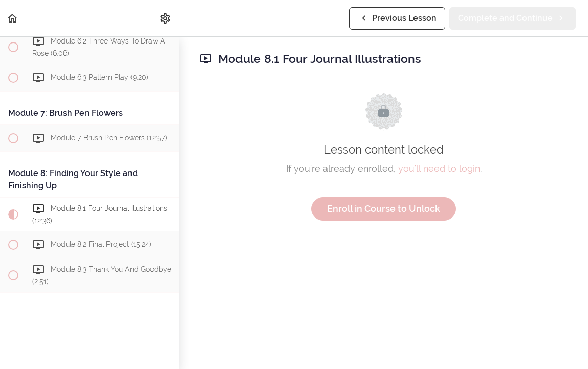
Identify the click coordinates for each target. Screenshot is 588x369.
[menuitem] (166, 18)
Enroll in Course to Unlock (384, 209)
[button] (13, 18)
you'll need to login (439, 169)
